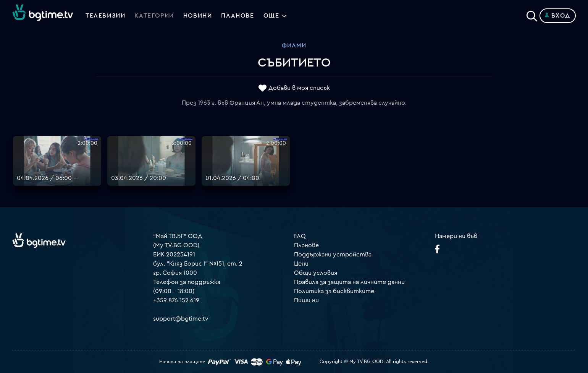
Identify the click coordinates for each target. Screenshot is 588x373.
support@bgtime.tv (181, 319)
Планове (306, 245)
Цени (301, 264)
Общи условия (316, 273)
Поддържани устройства (333, 255)
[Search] (532, 14)
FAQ (300, 236)
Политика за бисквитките (334, 291)
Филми (294, 45)
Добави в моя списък (299, 88)
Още (271, 16)
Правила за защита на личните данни (349, 282)
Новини (198, 16)
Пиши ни (306, 300)
